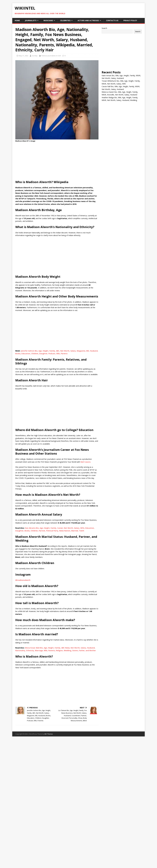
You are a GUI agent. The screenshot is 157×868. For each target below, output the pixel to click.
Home (17, 20)
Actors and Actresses (88, 20)
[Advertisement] (57, 162)
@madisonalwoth (23, 580)
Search (104, 28)
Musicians (48, 20)
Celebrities (65, 20)
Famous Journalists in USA (51, 56)
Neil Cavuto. (86, 462)
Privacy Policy (130, 20)
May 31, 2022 (23, 56)
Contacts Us (112, 20)
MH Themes (49, 734)
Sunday (35, 56)
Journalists (31, 20)
